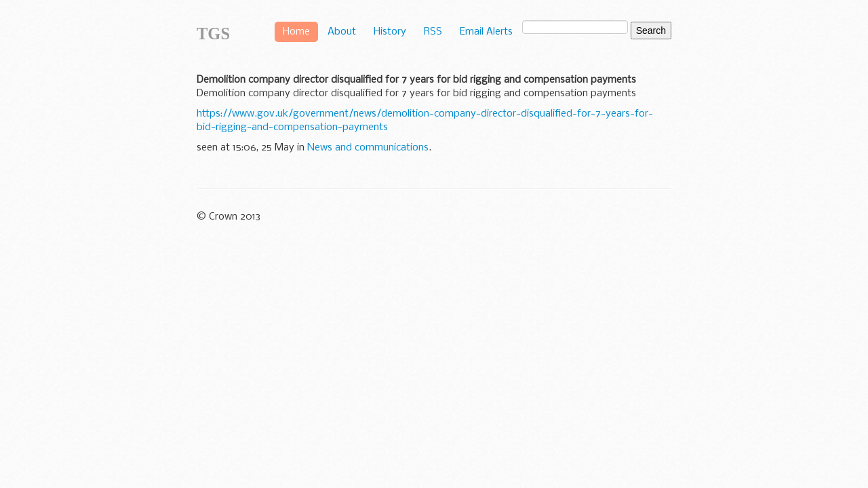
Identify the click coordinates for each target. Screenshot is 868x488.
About (342, 32)
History (390, 32)
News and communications (368, 148)
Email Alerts (486, 32)
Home (296, 32)
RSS (433, 32)
